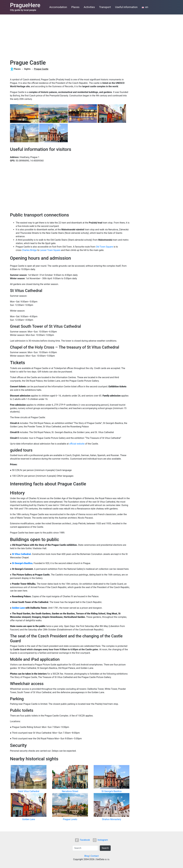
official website (77, 444)
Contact (95, 856)
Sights (27, 69)
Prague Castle (41, 69)
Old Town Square (104, 247)
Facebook (82, 840)
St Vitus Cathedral (21, 554)
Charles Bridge (29, 250)
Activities (89, 7)
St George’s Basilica (22, 563)
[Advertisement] (91, 36)
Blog (87, 856)
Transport (105, 7)
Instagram (100, 840)
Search (105, 848)
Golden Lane (18, 608)
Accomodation (58, 7)
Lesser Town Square (50, 250)
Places (75, 7)
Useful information (126, 7)
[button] (25, 114)
